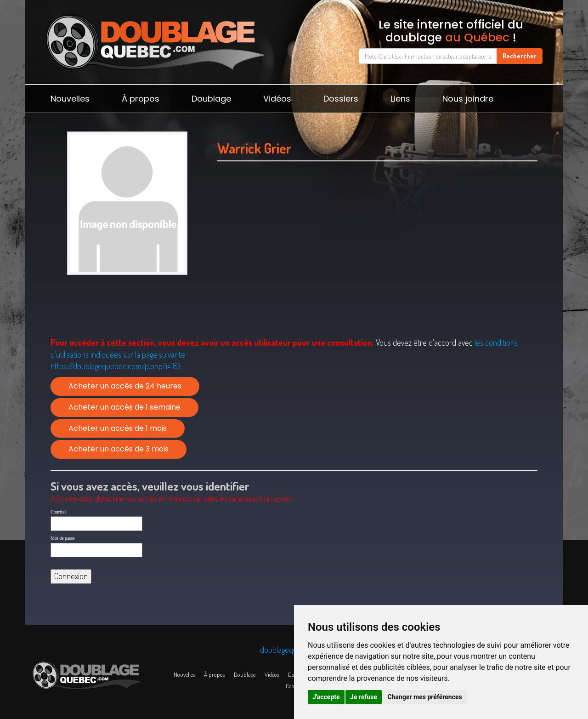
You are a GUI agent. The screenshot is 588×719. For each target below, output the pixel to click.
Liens (400, 99)
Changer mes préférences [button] (425, 697)
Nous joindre (468, 99)
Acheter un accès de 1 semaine (124, 407)
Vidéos (277, 99)
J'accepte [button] (326, 697)
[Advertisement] (377, 261)
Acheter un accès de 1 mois (118, 428)
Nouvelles (70, 99)
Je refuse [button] (364, 697)
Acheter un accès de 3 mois (119, 449)
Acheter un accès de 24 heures (125, 386)
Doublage (211, 99)
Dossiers (341, 99)
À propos (141, 99)
